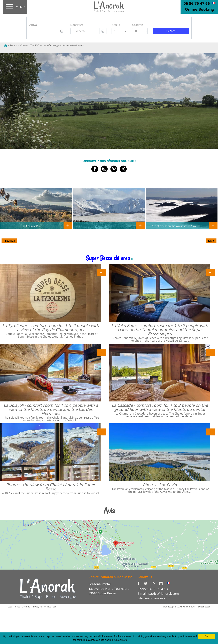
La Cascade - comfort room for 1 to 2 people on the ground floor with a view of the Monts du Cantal (160, 407)
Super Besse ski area (108, 258)
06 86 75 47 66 (197, 3)
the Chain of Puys (32, 226)
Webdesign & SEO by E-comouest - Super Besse (187, 607)
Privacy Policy (39, 607)
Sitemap (26, 607)
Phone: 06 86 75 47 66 (153, 589)
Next (211, 241)
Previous (9, 241)
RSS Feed (52, 607)
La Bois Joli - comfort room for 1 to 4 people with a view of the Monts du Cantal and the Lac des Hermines (51, 409)
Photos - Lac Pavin (160, 485)
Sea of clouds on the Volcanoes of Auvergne (177, 226)
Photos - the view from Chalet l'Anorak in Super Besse (51, 487)
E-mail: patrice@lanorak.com (158, 594)
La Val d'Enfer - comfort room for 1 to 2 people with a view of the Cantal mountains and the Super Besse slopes (160, 329)
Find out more (119, 640)
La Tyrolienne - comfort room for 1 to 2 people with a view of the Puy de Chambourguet (51, 327)
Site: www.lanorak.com (154, 598)
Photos (14, 45)
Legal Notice (14, 607)
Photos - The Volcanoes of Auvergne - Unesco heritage (51, 45)
